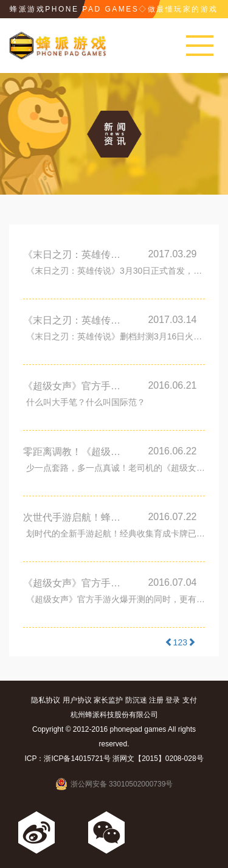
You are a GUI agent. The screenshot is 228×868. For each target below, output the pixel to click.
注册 (156, 700)
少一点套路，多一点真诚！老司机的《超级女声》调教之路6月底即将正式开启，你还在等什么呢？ (116, 468)
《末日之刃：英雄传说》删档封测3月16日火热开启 (77, 320)
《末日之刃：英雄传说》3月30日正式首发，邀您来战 (77, 255)
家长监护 (108, 700)
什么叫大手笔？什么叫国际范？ (86, 402)
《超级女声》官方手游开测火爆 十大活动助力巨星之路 (77, 583)
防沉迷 (136, 700)
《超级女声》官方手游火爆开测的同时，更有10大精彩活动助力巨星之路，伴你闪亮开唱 (116, 599)
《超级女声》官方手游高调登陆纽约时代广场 (77, 386)
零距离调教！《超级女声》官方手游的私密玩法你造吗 (77, 452)
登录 (173, 700)
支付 (190, 700)
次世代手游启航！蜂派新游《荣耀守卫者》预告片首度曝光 (77, 517)
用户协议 (77, 700)
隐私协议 (46, 700)
